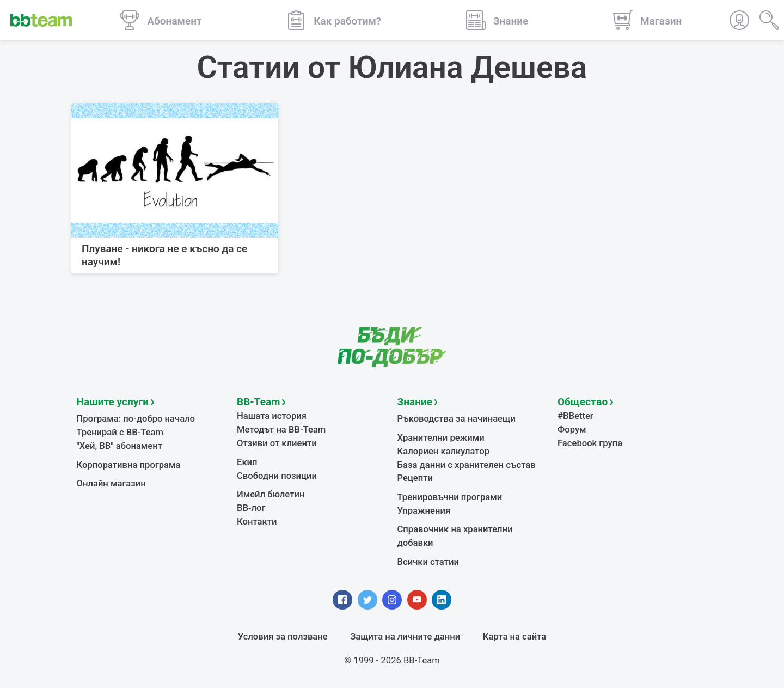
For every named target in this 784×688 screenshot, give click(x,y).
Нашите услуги (113, 402)
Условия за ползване (283, 637)
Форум (572, 430)
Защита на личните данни (405, 637)
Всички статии (428, 562)
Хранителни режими (441, 438)
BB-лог (251, 508)
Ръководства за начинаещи (457, 419)
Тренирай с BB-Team (120, 432)
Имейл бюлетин (271, 494)
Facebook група (590, 443)
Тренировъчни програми (450, 497)
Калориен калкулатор (444, 451)
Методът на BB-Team (281, 430)
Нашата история (272, 416)
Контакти (257, 522)
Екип (247, 462)
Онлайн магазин (111, 483)
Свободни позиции (277, 476)
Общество (583, 402)
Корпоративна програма (129, 465)
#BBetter (575, 416)
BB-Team (259, 402)
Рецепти (415, 478)
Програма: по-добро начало (136, 419)
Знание (415, 402)
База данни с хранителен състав (467, 465)
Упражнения (424, 511)
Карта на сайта (514, 637)
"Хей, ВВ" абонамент (120, 446)
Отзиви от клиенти (277, 443)
